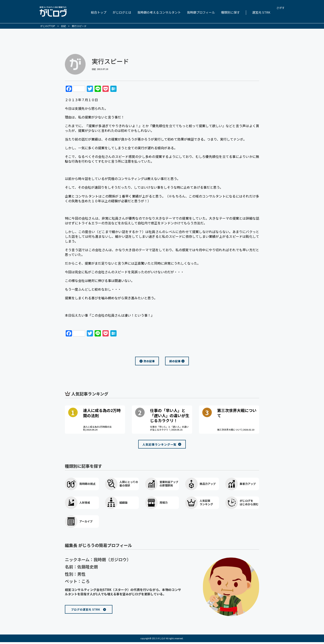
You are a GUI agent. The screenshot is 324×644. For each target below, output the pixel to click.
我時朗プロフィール (201, 12)
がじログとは (122, 12)
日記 (94, 69)
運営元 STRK (261, 12)
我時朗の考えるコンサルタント (159, 12)
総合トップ (99, 12)
